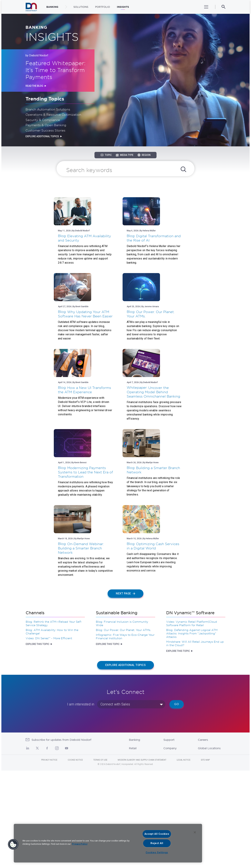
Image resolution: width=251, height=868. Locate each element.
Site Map (205, 857)
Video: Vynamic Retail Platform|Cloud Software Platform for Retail (192, 721)
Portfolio (103, 7)
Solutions (81, 7)
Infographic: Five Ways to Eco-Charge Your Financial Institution (125, 734)
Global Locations (209, 846)
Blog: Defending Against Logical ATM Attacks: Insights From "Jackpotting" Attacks (192, 731)
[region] (108, 843)
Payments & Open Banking (46, 125)
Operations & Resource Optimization (53, 114)
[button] (13, 844)
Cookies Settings (157, 853)
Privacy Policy (80, 844)
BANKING (52, 7)
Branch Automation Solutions (48, 109)
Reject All (157, 843)
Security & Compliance (43, 120)
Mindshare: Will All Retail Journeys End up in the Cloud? (195, 741)
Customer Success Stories (45, 130)
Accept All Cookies (157, 834)
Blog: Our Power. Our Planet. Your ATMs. (123, 727)
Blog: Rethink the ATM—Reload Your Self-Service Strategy (54, 721)
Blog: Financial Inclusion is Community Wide (122, 721)
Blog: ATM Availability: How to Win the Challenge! (52, 729)
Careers (203, 837)
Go (177, 802)
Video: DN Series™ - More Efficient (49, 736)
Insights (123, 7)
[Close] (195, 832)
